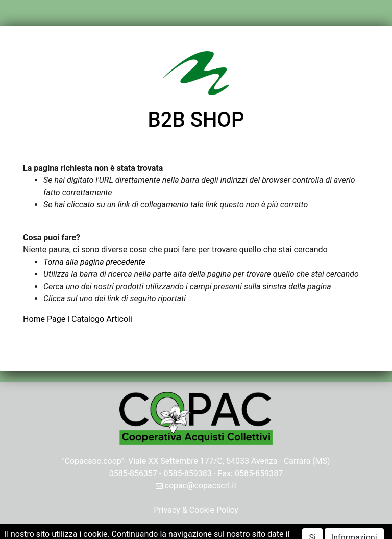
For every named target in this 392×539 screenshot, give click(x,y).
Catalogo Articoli (102, 319)
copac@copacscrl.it (196, 486)
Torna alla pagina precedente (94, 262)
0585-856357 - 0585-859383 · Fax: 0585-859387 (196, 473)
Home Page (45, 319)
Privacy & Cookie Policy (196, 510)
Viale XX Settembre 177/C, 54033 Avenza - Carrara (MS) (229, 461)
